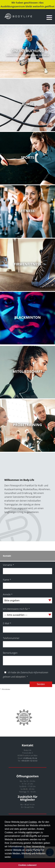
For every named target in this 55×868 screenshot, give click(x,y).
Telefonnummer (11, 638)
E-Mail (7, 623)
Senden (41, 684)
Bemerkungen (10, 653)
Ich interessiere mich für (16, 609)
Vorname (8, 565)
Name (7, 580)
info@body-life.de (30, 758)
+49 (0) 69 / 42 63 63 (29, 761)
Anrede (8, 594)
